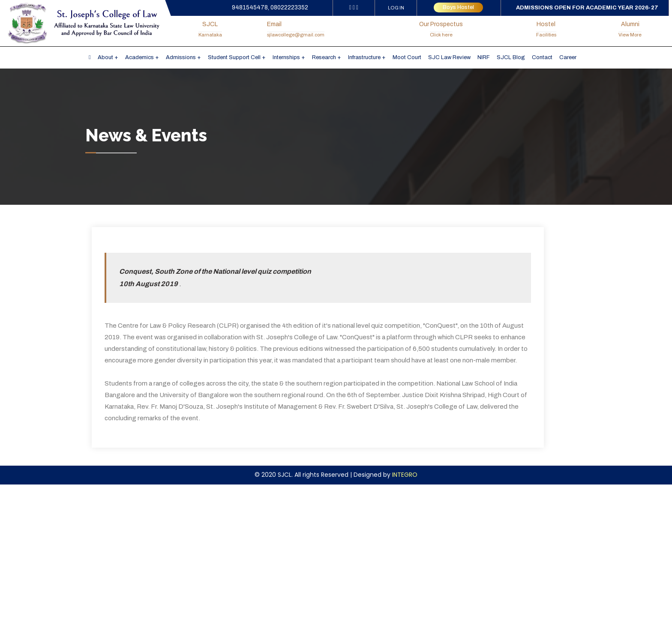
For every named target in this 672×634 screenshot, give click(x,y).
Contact (542, 57)
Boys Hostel (458, 7)
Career (568, 57)
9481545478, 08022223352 (270, 7)
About (105, 57)
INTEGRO (405, 475)
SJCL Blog (511, 57)
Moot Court (407, 57)
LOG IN (396, 8)
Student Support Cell (234, 57)
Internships (286, 57)
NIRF (484, 57)
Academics (139, 57)
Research (324, 57)
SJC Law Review (449, 57)
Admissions (181, 57)
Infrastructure (364, 57)
